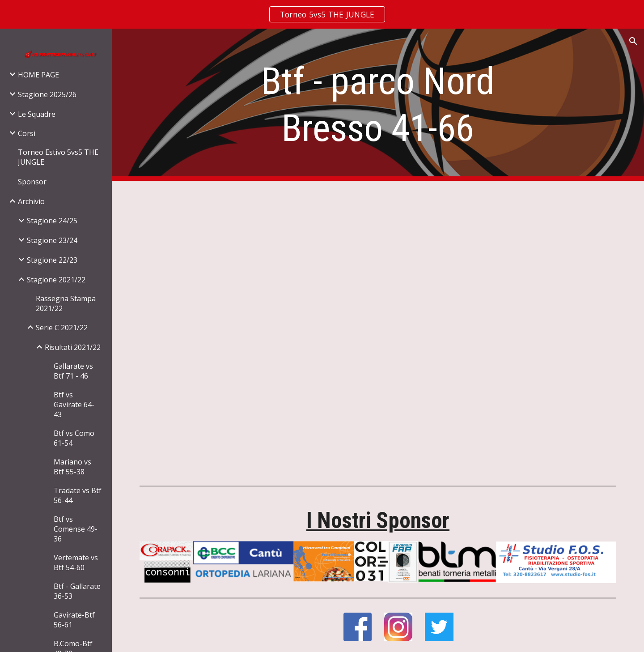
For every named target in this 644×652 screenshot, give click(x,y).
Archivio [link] (31, 201)
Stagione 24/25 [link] (52, 221)
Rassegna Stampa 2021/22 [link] (66, 303)
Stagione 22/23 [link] (52, 260)
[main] (378, 105)
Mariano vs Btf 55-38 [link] (72, 467)
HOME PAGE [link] (38, 75)
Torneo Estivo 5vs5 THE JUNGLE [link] (58, 157)
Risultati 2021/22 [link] (73, 347)
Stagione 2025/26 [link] (47, 94)
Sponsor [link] (32, 182)
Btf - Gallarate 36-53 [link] (77, 591)
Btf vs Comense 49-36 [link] (76, 529)
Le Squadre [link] (37, 114)
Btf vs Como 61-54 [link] (74, 438)
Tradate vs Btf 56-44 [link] (78, 495)
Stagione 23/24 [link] (52, 240)
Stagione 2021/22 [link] (56, 280)
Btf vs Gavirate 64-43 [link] (74, 405)
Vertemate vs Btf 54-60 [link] (76, 563)
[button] (633, 41)
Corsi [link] (27, 133)
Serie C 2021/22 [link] (62, 328)
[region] (322, 14)
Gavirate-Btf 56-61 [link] (74, 620)
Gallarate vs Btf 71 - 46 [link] (73, 371)
